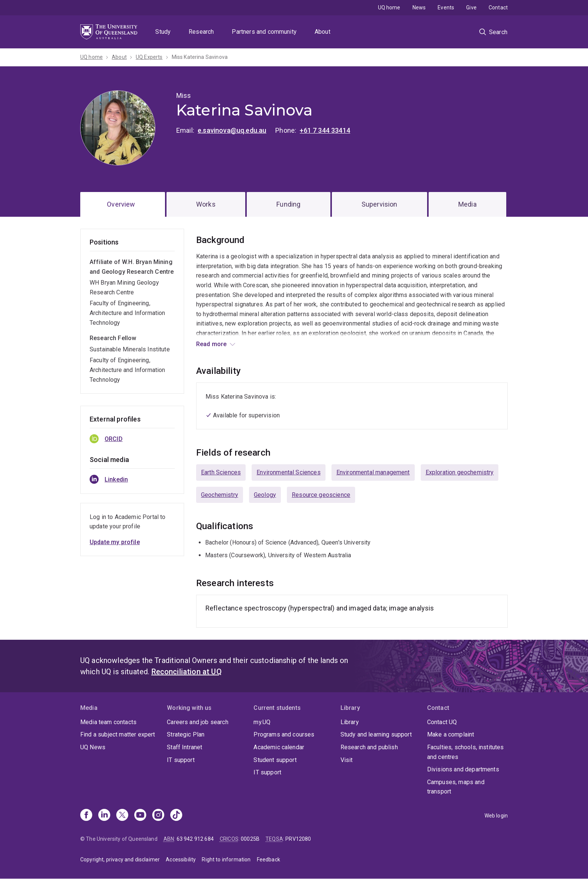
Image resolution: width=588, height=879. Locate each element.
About (322, 32)
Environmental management (373, 472)
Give (471, 7)
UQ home (389, 7)
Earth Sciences (221, 472)
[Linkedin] (104, 816)
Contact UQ (442, 722)
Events (446, 7)
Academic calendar (279, 747)
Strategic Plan (186, 734)
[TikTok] (176, 816)
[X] (122, 816)
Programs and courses (284, 734)
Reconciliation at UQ (187, 672)
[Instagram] (158, 816)
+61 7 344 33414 (325, 130)
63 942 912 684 (195, 839)
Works (206, 204)
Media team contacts (108, 722)
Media (467, 204)
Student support (275, 760)
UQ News (93, 747)
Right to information (226, 859)
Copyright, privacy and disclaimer (120, 859)
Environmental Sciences (289, 472)
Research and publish (369, 747)
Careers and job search (198, 722)
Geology (265, 495)
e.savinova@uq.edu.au (232, 130)
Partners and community (264, 32)
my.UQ (262, 722)
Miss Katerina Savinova (200, 57)
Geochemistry (220, 495)
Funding (288, 204)
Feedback (268, 859)
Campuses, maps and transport (456, 787)
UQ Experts (149, 57)
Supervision (379, 204)
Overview (121, 204)
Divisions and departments (463, 769)
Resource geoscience (321, 495)
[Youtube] (140, 816)
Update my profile (115, 542)
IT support (181, 760)
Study (163, 32)
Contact (498, 7)
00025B (250, 839)
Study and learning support (376, 734)
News (419, 7)
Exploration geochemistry (460, 472)
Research (201, 32)
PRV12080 (298, 839)
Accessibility (181, 859)
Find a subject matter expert (118, 734)
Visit (347, 760)
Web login (496, 816)
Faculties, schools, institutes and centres (466, 752)
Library (350, 722)
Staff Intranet (184, 747)
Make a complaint (451, 734)
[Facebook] (86, 816)
